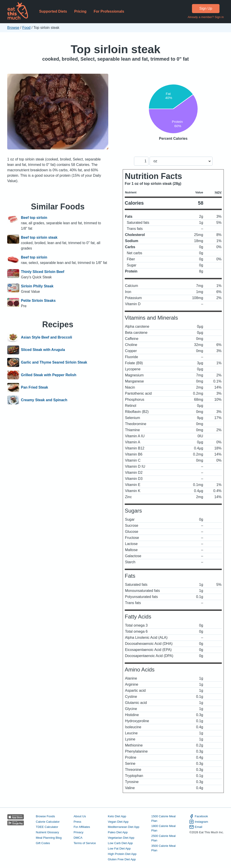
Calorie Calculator (48, 822)
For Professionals (109, 11)
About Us (80, 816)
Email (196, 827)
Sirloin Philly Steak (37, 286)
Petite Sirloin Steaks (38, 301)
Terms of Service (85, 843)
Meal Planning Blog (49, 838)
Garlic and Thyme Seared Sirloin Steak (54, 362)
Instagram (199, 822)
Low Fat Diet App (119, 849)
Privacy (79, 832)
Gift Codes (43, 843)
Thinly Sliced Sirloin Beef (43, 272)
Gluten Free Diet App (122, 859)
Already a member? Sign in (206, 17)
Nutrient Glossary (47, 832)
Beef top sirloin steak (39, 237)
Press (77, 822)
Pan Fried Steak (35, 387)
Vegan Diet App (118, 822)
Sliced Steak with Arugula (43, 350)
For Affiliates (82, 827)
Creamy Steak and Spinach (44, 400)
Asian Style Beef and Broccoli (47, 337)
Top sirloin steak (115, 49)
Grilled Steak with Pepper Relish (49, 375)
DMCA (78, 838)
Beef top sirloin (34, 218)
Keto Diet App (117, 816)
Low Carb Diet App (120, 843)
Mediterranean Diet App (124, 827)
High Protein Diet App (122, 854)
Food (26, 28)
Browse (13, 28)
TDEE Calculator (47, 827)
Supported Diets (53, 11)
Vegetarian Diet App (121, 838)
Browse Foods (45, 816)
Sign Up (206, 8)
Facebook (199, 816)
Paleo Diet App (118, 832)
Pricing (80, 11)
